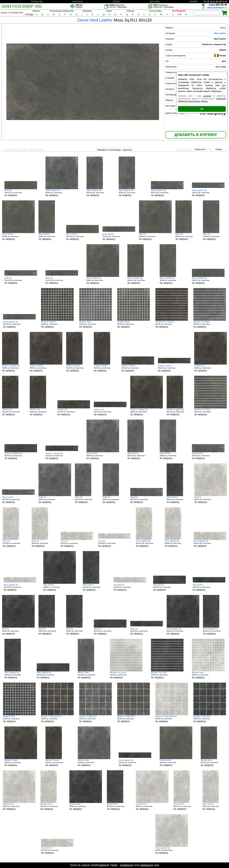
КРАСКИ (131, 11)
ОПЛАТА (116, 2)
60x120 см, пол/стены (98, 193)
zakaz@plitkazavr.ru (217, 8)
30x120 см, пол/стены (21, 193)
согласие (207, 96)
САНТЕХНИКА (155, 11)
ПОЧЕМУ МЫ (37, 2)
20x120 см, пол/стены (208, 193)
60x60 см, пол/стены (62, 193)
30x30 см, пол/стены (57, 324)
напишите (146, 865)
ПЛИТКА (36, 11)
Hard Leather (220, 33)
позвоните (127, 865)
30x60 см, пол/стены (131, 193)
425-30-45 (218, 5)
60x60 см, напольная (172, 850)
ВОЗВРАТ (194, 2)
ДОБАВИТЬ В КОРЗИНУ (196, 135)
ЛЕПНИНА (87, 11)
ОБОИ (109, 11)
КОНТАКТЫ (78, 2)
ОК (202, 109)
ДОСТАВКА (155, 2)
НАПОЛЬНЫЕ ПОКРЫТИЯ (62, 11)
